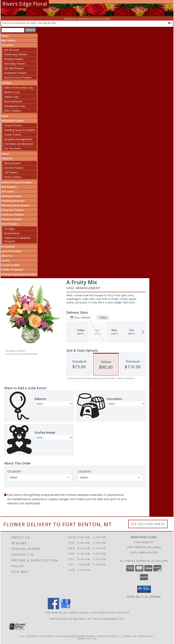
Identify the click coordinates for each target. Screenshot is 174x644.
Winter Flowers (13, 177)
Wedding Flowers (12, 196)
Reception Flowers (12, 210)
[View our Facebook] (53, 608)
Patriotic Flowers (12, 219)
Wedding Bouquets (13, 201)
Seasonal (7, 158)
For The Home (13, 148)
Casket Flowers (13, 135)
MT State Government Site (106, 619)
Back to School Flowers (18, 77)
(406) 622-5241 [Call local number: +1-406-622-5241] (49, 23)
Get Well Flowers (14, 68)
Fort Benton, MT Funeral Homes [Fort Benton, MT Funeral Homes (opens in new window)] (67, 613)
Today (103, 317)
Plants (5, 154)
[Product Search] (13, 30)
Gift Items (8, 192)
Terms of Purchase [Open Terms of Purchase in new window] (137, 636)
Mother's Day (12, 92)
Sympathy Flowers (13, 121)
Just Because (12, 50)
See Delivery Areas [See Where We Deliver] (148, 524)
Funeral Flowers (13, 125)
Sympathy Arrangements (18, 139)
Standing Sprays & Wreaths (20, 130)
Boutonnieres (12, 233)
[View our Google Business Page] (66, 608)
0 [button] (170, 23)
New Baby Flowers (15, 64)
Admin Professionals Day (19, 88)
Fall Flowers (11, 172)
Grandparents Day (15, 106)
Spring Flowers (13, 163)
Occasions (7, 45)
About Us (7, 256)
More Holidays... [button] (13, 111)
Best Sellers (8, 40)
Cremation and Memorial (18, 144)
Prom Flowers (9, 224)
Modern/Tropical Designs (17, 182)
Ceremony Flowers (13, 215)
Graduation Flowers (15, 73)
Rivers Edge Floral (25, 4)
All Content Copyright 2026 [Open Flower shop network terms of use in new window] (41, 636)
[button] (144, 589)
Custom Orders (11, 265)
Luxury (5, 260)
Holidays (7, 83)
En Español (8, 247)
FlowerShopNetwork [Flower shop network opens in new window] (79, 636)
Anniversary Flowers (16, 54)
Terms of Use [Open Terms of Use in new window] (87, 639)
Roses (5, 116)
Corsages (9, 229)
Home (5, 36)
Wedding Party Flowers (15, 205)
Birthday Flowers (14, 59)
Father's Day (11, 97)
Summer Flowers (14, 168)
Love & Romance (11, 251)
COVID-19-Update (12, 270)
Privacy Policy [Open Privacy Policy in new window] (109, 636)
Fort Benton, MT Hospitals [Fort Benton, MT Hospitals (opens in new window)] (111, 613)
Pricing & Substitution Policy (19, 274)
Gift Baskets (9, 187)
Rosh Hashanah (13, 101)
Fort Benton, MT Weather (67, 619)
